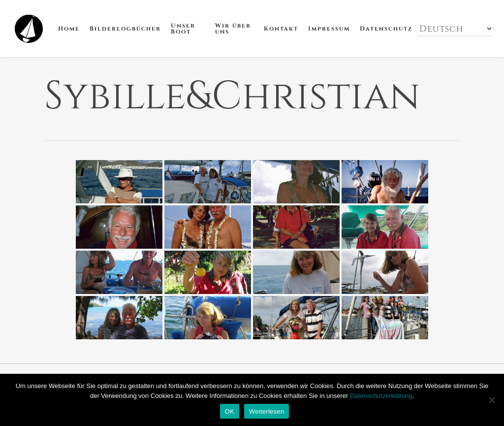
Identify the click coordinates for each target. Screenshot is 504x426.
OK (230, 411)
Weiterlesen (267, 411)
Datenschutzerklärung (381, 396)
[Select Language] (455, 29)
